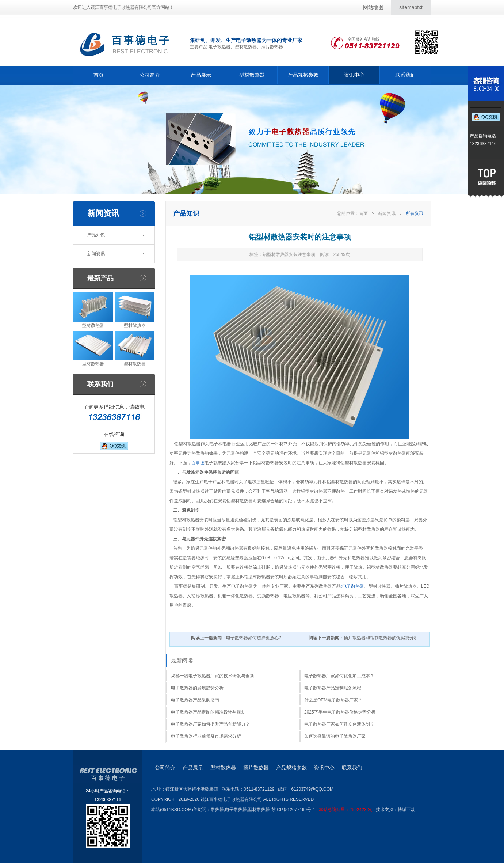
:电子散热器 (352, 586)
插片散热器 (256, 768)
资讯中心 (354, 75)
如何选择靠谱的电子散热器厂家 (335, 736)
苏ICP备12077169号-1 (324, 810)
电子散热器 (236, 810)
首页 (99, 75)
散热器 (217, 810)
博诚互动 (406, 810)
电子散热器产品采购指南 (195, 700)
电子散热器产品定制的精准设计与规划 (208, 712)
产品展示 (201, 75)
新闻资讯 (96, 254)
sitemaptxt (411, 7)
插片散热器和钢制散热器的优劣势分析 (363, 638)
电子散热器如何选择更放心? (236, 638)
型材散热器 (252, 75)
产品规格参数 (303, 75)
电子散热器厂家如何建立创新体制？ (339, 724)
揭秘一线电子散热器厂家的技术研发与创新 (213, 676)
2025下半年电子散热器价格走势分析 (340, 712)
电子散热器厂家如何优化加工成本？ (339, 676)
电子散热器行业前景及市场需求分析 (206, 736)
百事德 (198, 463)
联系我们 (405, 75)
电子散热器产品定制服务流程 (333, 688)
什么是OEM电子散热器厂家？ (333, 700)
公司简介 (150, 75)
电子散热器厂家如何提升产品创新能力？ (210, 724)
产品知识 (96, 235)
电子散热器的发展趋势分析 (197, 688)
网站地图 (373, 7)
